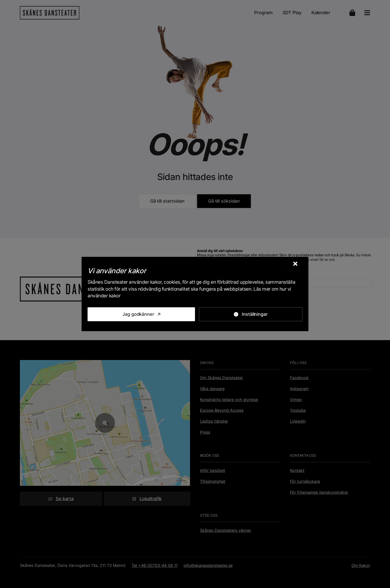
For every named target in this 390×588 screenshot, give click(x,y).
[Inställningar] (251, 314)
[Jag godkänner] (141, 314)
